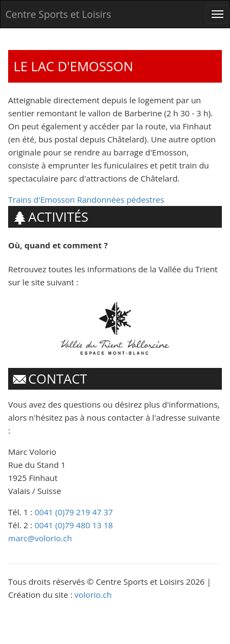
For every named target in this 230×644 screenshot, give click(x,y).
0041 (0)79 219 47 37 (74, 512)
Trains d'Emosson (41, 199)
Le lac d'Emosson (73, 66)
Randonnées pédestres (121, 199)
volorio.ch (93, 595)
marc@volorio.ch (40, 538)
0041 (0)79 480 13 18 (74, 525)
